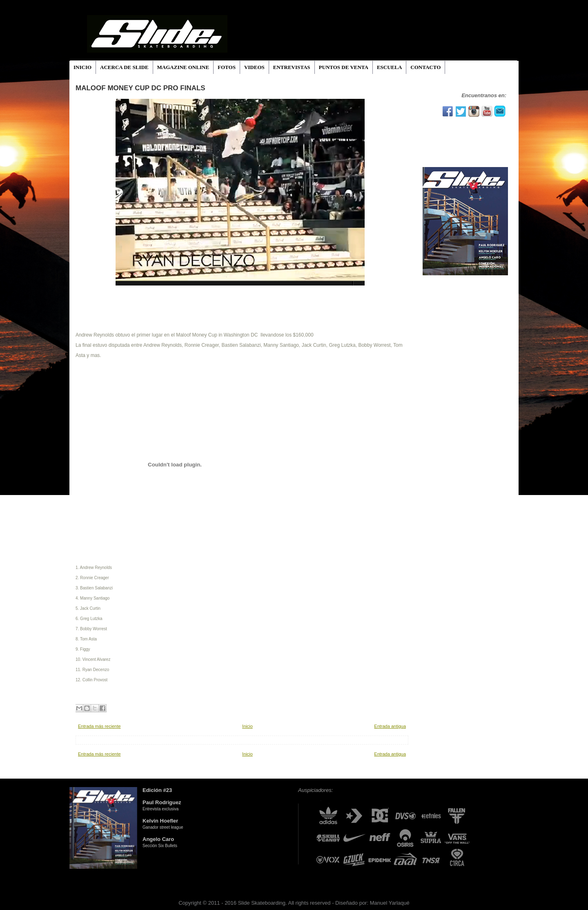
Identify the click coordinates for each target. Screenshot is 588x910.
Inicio (247, 726)
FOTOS (227, 67)
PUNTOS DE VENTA (344, 67)
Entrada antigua (390, 726)
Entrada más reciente (99, 726)
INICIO (82, 67)
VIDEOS (254, 67)
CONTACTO (425, 67)
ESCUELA (389, 67)
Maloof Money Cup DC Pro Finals (140, 88)
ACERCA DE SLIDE (124, 67)
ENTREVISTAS (292, 67)
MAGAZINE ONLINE (183, 67)
